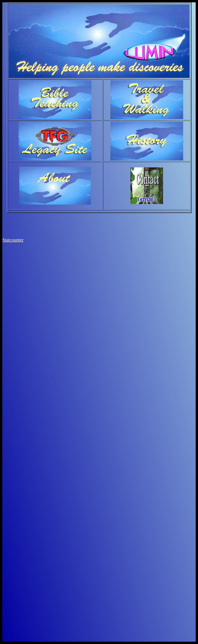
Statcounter (13, 240)
